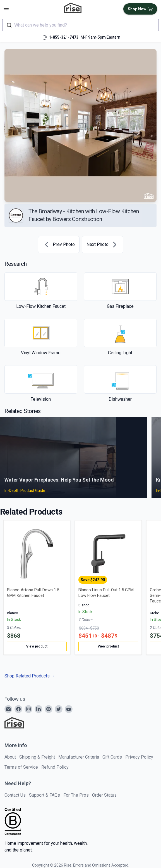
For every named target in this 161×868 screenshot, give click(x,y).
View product (37, 646)
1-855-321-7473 (64, 37)
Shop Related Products (30, 676)
